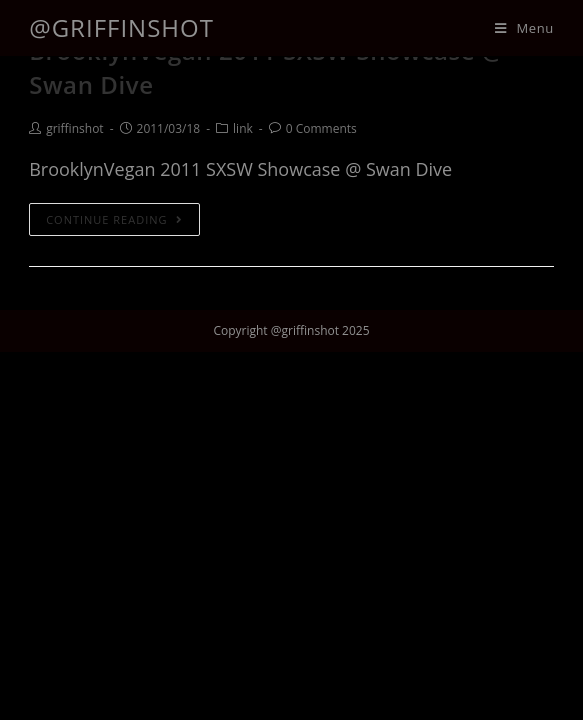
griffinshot (74, 128)
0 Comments (321, 128)
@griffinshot (121, 27)
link (243, 128)
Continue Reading (114, 219)
